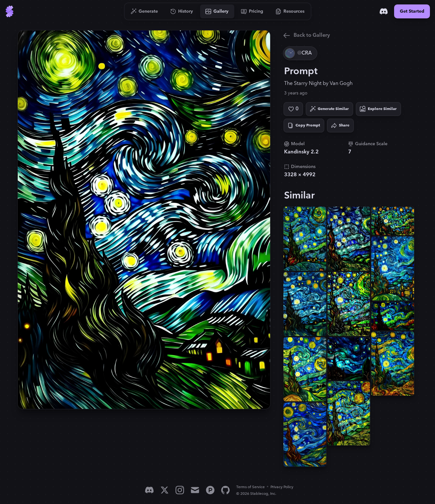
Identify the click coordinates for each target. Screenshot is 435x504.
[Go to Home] (10, 11)
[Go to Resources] (290, 11)
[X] (165, 490)
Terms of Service (250, 487)
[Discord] (384, 11)
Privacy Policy (282, 487)
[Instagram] (180, 490)
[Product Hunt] (210, 490)
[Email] (195, 490)
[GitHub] (225, 490)
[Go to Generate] (144, 11)
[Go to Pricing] (252, 11)
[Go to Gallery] (217, 11)
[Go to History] (182, 11)
